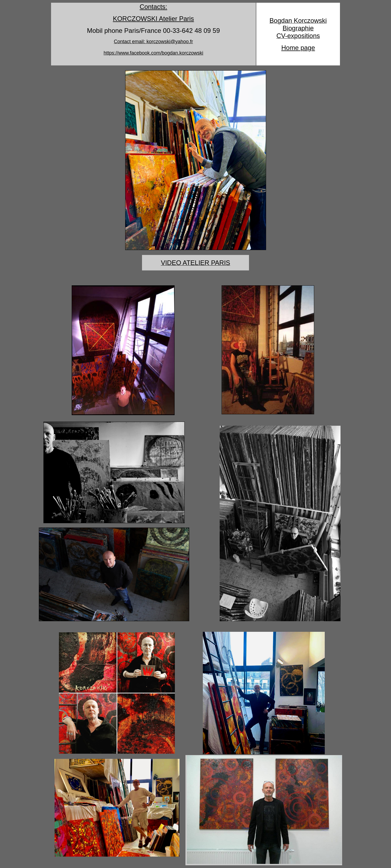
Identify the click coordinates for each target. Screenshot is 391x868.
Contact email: (153, 42)
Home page (298, 48)
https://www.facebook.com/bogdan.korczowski (153, 53)
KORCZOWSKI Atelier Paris (154, 19)
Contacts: (153, 7)
